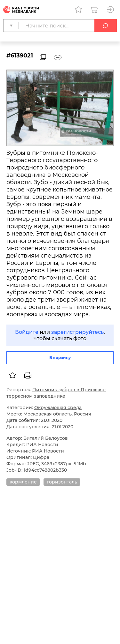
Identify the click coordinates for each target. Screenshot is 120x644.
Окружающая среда (58, 408)
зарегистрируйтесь (77, 332)
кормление (23, 482)
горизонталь (62, 482)
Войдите (27, 332)
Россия (83, 414)
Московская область (48, 414)
